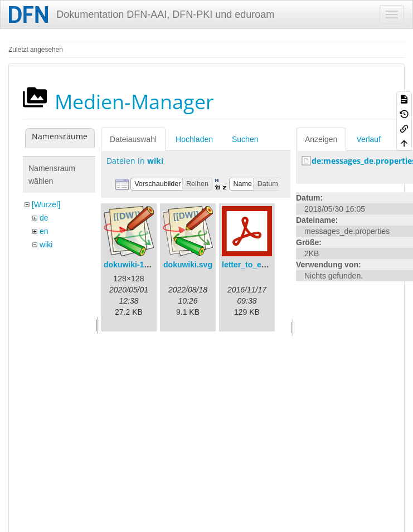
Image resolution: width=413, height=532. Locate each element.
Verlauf (368, 139)
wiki (46, 245)
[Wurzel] (46, 204)
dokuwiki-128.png (136, 265)
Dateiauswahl (133, 139)
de (44, 218)
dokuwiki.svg (188, 265)
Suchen (245, 139)
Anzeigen (321, 139)
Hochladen (194, 139)
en (44, 231)
